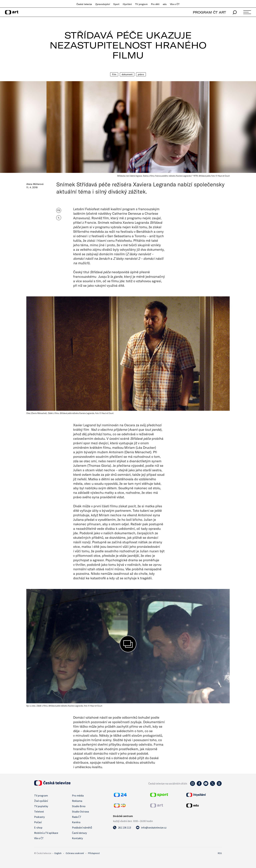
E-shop (38, 827)
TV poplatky (41, 806)
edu (165, 4)
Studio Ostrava (80, 811)
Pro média (78, 795)
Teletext (39, 811)
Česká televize (84, 4)
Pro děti (155, 4)
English (58, 853)
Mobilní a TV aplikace (46, 833)
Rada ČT (77, 817)
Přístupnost (94, 853)
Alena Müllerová (35, 184)
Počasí (38, 822)
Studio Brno (79, 806)
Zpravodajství (103, 4)
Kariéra (76, 822)
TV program (141, 4)
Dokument (127, 74)
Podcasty (39, 817)
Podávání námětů (82, 827)
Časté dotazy (79, 833)
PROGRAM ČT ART (209, 12)
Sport (116, 4)
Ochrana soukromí (75, 853)
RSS (220, 853)
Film (114, 74)
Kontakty (77, 838)
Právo (141, 74)
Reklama (77, 801)
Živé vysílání (41, 801)
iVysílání (127, 4)
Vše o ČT (175, 4)
